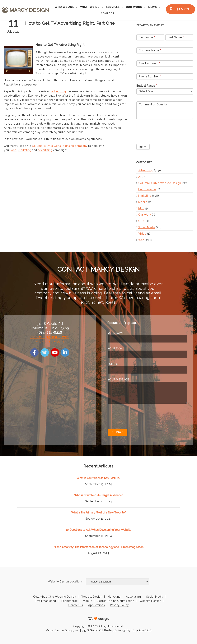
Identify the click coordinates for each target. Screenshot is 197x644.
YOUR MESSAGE (118, 379)
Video (142, 234)
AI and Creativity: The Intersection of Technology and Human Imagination (98, 547)
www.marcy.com (50, 341)
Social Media (147, 227)
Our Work (134, 7)
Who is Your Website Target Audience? (99, 495)
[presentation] (166, 131)
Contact (108, 14)
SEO (141, 221)
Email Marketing (45, 601)
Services (113, 7)
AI (140, 177)
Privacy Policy (119, 605)
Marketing (145, 196)
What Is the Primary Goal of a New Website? (98, 513)
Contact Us (76, 605)
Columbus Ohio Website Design (160, 183)
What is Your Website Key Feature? (98, 478)
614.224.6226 (181, 9)
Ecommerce (70, 601)
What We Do (90, 7)
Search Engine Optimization (116, 601)
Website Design (92, 597)
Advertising (146, 170)
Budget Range (147, 86)
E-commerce (147, 189)
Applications (96, 605)
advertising (59, 91)
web (14, 150)
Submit (143, 147)
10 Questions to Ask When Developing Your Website (98, 530)
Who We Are (64, 7)
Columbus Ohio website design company (60, 146)
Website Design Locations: (66, 582)
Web (141, 240)
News (152, 7)
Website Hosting (150, 601)
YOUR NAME (116, 333)
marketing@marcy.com (50, 337)
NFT (141, 208)
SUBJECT (114, 364)
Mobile (143, 202)
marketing (25, 150)
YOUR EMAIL (116, 348)
